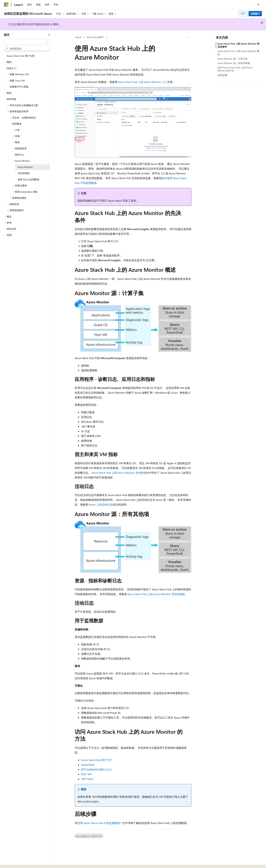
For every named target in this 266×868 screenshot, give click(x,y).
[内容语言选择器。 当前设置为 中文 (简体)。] (13, 862)
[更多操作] (188, 37)
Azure (78, 37)
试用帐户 (255, 14)
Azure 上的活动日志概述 (103, 504)
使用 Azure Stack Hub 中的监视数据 (99, 823)
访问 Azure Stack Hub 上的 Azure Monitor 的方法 (235, 69)
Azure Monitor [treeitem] (25, 167)
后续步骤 (222, 75)
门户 (243, 14)
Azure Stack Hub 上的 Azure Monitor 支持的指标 (120, 473)
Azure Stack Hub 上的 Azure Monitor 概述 (238, 53)
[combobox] (27, 42)
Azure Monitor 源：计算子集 (232, 59)
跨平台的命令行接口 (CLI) (96, 769)
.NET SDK (87, 779)
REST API (86, 774)
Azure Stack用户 (95, 37)
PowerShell (88, 765)
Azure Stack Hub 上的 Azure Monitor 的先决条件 (238, 45)
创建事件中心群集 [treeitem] (19, 87)
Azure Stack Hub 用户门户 (97, 760)
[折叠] (49, 35)
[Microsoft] (6, 5)
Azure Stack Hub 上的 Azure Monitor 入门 (143, 82)
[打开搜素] (259, 5)
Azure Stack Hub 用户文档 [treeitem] (21, 56)
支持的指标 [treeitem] (24, 173)
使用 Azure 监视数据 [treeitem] (28, 179)
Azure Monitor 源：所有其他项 (234, 63)
